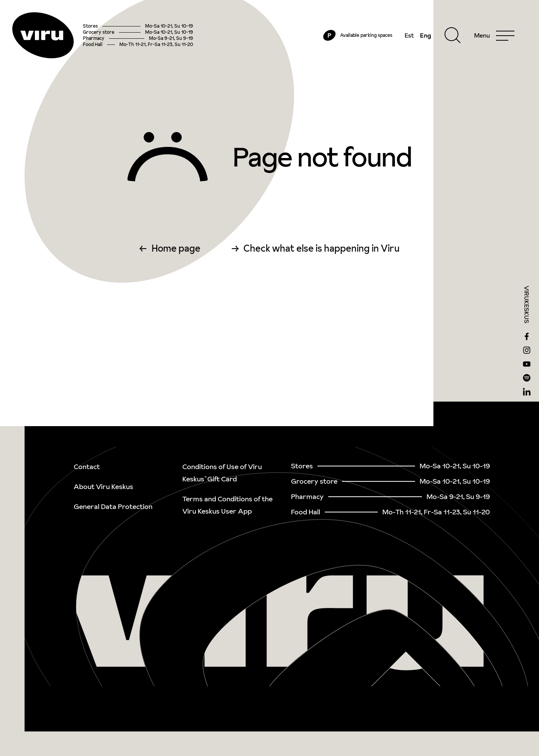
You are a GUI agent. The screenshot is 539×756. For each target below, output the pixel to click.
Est (409, 35)
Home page (176, 249)
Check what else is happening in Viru (322, 249)
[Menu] (494, 35)
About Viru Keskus (103, 487)
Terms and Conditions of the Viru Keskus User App (227, 505)
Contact (87, 467)
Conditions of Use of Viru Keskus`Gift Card (222, 473)
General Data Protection (113, 506)
